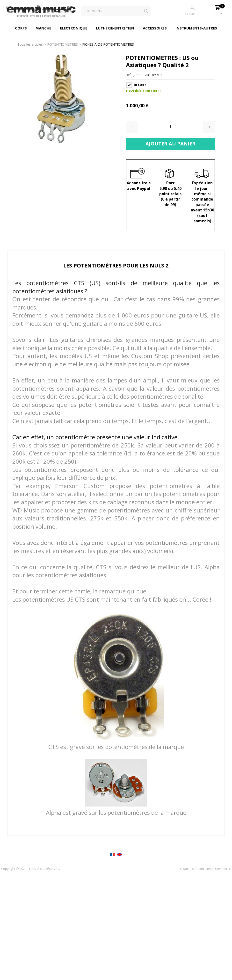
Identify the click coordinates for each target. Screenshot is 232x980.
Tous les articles (30, 44)
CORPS (21, 28)
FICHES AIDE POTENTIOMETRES (108, 44)
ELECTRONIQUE (74, 28)
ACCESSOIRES (155, 28)
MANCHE (43, 28)
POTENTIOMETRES (62, 44)
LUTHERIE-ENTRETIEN (115, 28)
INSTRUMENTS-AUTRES (196, 28)
